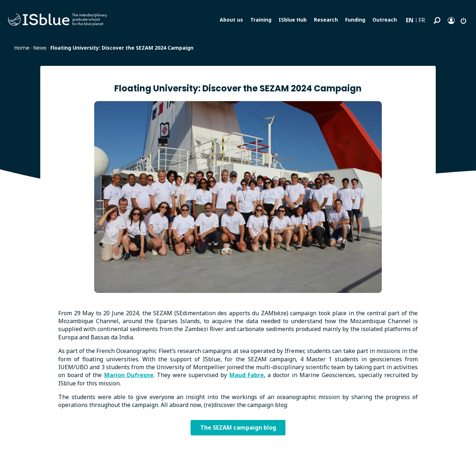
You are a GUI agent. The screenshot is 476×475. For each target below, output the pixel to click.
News (40, 48)
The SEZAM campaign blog (238, 428)
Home (22, 48)
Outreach (385, 20)
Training (261, 20)
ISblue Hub (293, 20)
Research (326, 20)
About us (231, 20)
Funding (355, 20)
